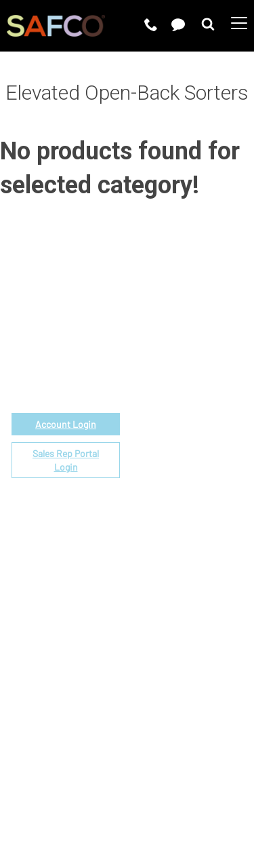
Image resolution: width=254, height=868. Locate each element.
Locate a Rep (158, 477)
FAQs (139, 508)
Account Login (66, 424)
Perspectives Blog (171, 620)
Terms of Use (87, 781)
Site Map (177, 798)
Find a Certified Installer (185, 461)
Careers (146, 589)
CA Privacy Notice (104, 798)
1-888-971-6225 (66, 360)
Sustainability (160, 636)
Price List (150, 383)
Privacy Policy (161, 781)
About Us (149, 573)
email (78, 345)
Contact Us (153, 605)
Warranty (149, 493)
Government (157, 368)
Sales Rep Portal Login (66, 460)
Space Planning (164, 446)
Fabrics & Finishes (171, 399)
